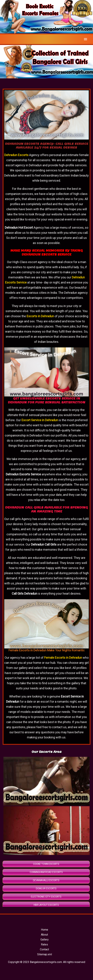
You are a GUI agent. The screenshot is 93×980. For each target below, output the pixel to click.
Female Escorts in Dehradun (63, 658)
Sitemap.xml (45, 954)
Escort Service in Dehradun (40, 420)
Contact (44, 949)
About (44, 935)
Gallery (45, 940)
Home (45, 930)
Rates (44, 944)
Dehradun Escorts (16, 155)
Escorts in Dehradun (40, 316)
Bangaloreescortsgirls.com (46, 962)
